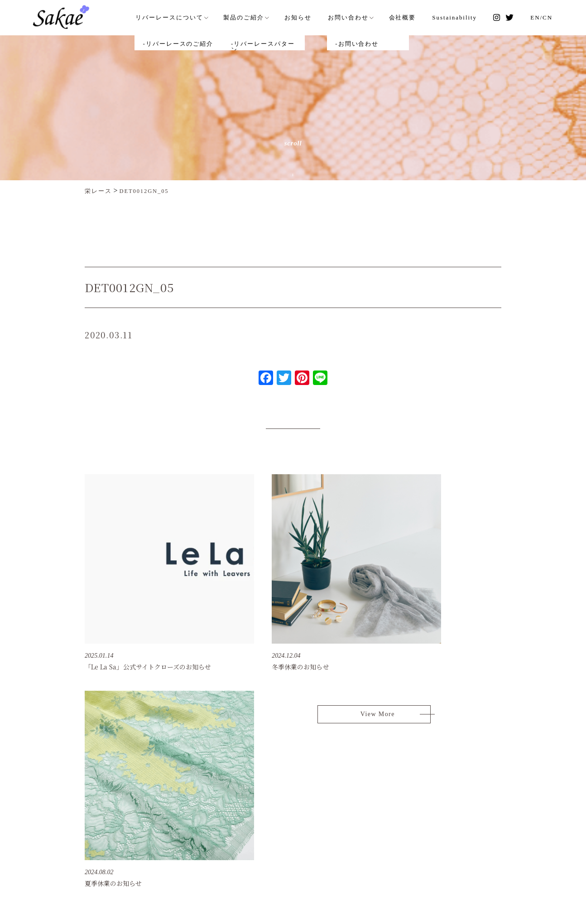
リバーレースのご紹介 (322, 789)
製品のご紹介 (257, 17)
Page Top (552, 747)
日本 (501, 804)
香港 (501, 834)
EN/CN (542, 17)
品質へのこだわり (315, 804)
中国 (501, 819)
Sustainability (461, 17)
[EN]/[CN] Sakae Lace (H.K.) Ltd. (348, 840)
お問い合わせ (358, 17)
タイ (501, 849)
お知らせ (310, 17)
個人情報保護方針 (445, 819)
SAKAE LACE (109, 789)
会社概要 (410, 17)
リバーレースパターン (322, 819)
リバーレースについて (185, 17)
